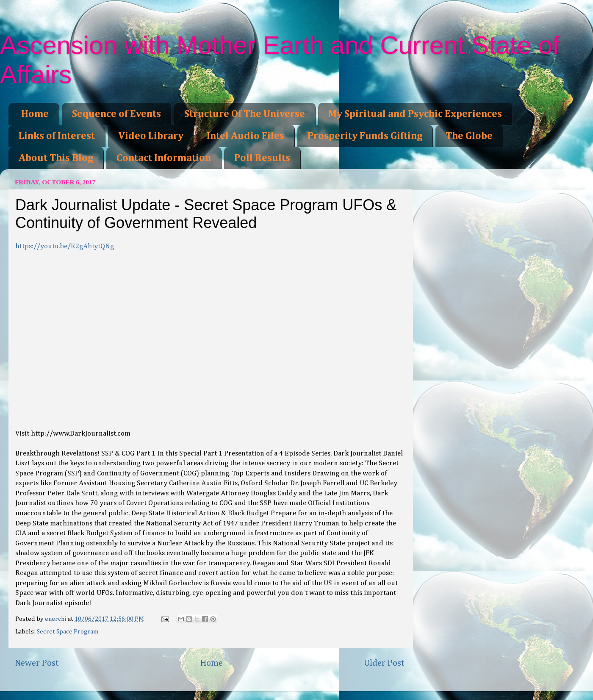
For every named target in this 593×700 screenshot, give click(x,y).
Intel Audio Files (245, 136)
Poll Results (262, 158)
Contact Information (164, 158)
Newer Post (37, 663)
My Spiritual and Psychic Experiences (415, 114)
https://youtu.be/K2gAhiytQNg (65, 246)
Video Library (151, 136)
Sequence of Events (116, 114)
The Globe (469, 136)
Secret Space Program (68, 632)
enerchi (56, 619)
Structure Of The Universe (245, 114)
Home (35, 114)
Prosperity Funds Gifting (365, 136)
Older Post (384, 663)
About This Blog (56, 158)
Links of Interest (57, 136)
